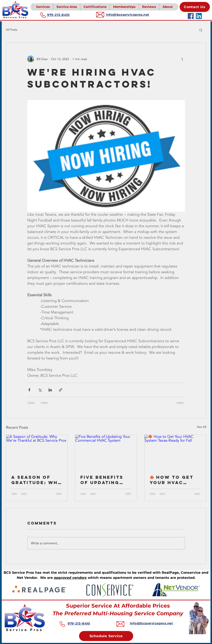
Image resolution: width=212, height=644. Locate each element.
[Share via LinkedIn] (50, 390)
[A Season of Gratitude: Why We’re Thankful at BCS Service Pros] (37, 452)
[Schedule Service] (106, 636)
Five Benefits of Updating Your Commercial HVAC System (102, 480)
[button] (43, 7)
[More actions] (182, 59)
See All (202, 427)
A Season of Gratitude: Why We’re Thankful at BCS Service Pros (37, 480)
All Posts (12, 30)
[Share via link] (61, 390)
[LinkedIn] (199, 16)
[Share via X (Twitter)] (40, 390)
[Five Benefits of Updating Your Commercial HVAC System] (106, 452)
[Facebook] (191, 16)
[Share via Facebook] (29, 390)
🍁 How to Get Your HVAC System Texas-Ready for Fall (174, 480)
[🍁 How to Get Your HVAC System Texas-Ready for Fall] (175, 452)
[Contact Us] (195, 7)
